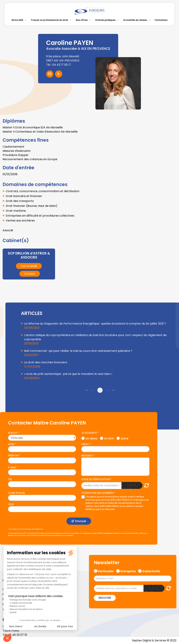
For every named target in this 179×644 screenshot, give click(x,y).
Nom (11, 444)
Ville (11, 504)
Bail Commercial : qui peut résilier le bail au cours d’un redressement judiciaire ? (78, 351)
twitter (172, 308)
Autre (124, 438)
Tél (10, 479)
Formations (161, 20)
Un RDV (109, 438)
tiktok (172, 343)
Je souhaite (89, 433)
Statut (13, 433)
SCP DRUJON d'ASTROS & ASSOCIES (29, 255)
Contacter (50, 74)
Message (87, 456)
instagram (172, 329)
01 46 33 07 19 (18, 635)
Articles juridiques (105, 20)
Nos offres (82, 20)
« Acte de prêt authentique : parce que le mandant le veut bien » (68, 374)
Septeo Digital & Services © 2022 (154, 640)
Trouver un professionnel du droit (49, 20)
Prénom (13, 456)
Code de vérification (95, 479)
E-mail (12, 467)
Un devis (91, 438)
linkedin (172, 315)
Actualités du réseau (135, 20)
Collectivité (151, 571)
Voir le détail (29, 266)
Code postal (17, 493)
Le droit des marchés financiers (46, 362)
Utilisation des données (97, 493)
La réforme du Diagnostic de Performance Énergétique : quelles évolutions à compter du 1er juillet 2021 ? (95, 324)
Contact (30, 274)
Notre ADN (17, 20)
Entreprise (128, 571)
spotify (172, 336)
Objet (85, 444)
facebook (172, 301)
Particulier (106, 571)
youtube (172, 322)
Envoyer (81, 521)
